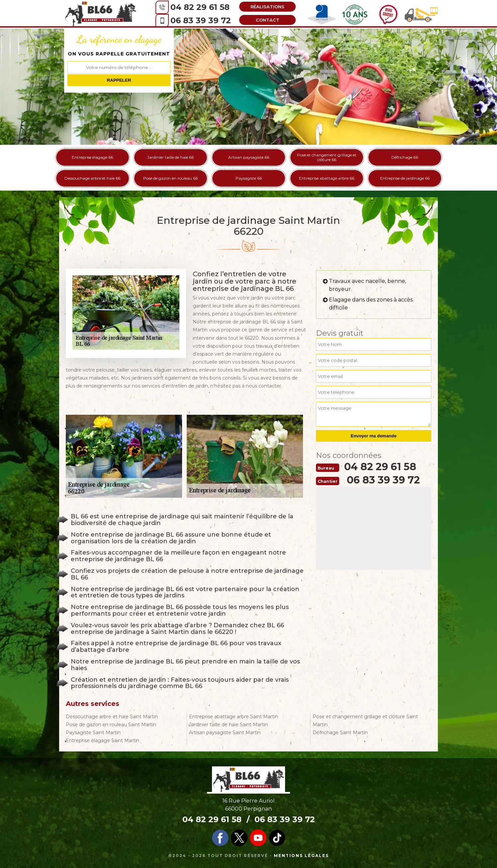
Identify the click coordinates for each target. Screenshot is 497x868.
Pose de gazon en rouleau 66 (170, 178)
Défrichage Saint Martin (340, 733)
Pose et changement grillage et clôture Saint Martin (365, 721)
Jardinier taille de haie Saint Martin (228, 725)
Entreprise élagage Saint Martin (102, 740)
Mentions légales (301, 856)
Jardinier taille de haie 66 (170, 157)
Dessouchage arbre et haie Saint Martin (112, 717)
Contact (268, 20)
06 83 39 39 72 (201, 20)
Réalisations (267, 7)
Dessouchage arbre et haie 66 (92, 178)
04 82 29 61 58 (200, 7)
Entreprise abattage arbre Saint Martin (234, 717)
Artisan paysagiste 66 (249, 157)
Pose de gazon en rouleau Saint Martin (111, 725)
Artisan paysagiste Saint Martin (225, 733)
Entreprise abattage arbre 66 (327, 178)
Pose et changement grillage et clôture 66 (327, 157)
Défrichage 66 (405, 157)
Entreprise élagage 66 (92, 157)
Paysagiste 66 (249, 178)
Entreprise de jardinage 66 (405, 178)
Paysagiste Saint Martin (93, 733)
